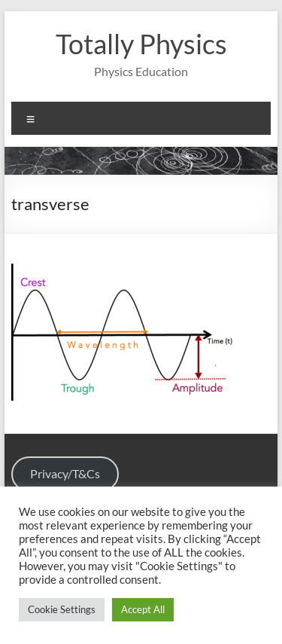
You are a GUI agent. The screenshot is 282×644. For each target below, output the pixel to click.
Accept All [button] (143, 609)
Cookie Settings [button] (62, 609)
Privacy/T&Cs (65, 473)
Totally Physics (141, 44)
